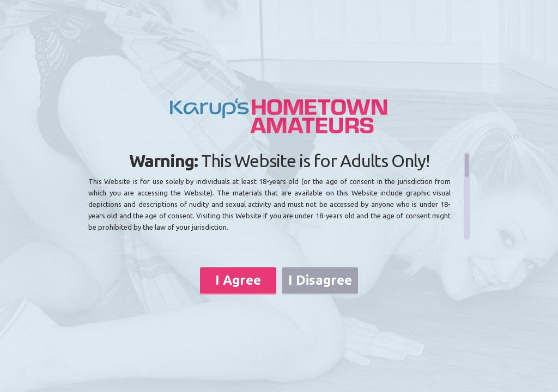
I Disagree (320, 280)
